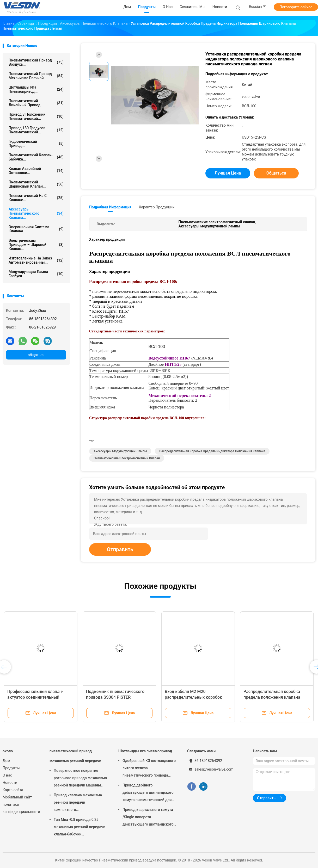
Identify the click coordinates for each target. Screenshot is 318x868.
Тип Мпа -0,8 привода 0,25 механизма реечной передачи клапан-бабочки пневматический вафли (79, 828)
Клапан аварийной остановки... (36, 171)
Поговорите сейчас (296, 7)
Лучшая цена (228, 173)
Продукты (11, 768)
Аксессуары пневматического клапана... (36, 213)
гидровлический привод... (36, 144)
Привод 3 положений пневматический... (36, 116)
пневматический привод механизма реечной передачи (75, 756)
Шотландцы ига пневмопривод (145, 751)
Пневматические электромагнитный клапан (127, 458)
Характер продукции (157, 207)
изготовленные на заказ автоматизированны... (36, 260)
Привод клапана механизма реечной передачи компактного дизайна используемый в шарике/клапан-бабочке (78, 803)
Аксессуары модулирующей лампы (120, 451)
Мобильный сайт (17, 797)
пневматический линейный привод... (36, 103)
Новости (10, 783)
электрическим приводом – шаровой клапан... (36, 245)
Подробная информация (110, 207)
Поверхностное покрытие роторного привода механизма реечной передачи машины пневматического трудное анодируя (80, 779)
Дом (6, 761)
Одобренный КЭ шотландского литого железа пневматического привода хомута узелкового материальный (149, 769)
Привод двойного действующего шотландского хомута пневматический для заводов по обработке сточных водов (149, 793)
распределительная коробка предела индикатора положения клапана (212, 451)
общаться (36, 355)
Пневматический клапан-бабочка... (36, 157)
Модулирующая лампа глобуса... (36, 274)
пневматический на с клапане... (36, 198)
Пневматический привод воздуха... (36, 62)
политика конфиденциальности (21, 808)
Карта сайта (13, 790)
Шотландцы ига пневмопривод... (36, 89)
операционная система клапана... (36, 229)
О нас (7, 775)
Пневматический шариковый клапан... (36, 184)
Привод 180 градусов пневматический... (36, 130)
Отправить (120, 549)
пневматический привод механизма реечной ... (36, 76)
